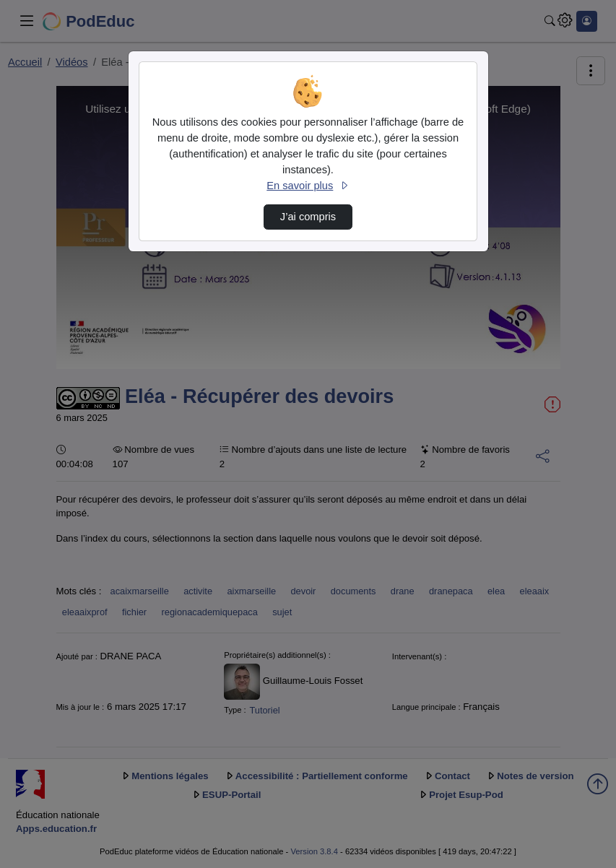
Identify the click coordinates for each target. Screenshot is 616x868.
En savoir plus (308, 186)
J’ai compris (308, 217)
